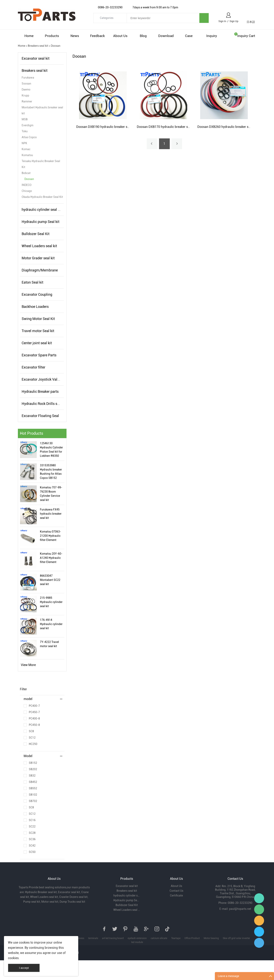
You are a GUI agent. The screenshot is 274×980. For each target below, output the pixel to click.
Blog (143, 36)
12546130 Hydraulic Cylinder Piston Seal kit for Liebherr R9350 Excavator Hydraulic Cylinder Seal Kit (51, 450)
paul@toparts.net (240, 909)
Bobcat (26, 173)
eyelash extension (137, 938)
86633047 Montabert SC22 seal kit (50, 580)
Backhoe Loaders (35, 307)
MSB (25, 119)
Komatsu (27, 155)
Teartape (176, 938)
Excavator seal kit (36, 58)
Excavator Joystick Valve (41, 379)
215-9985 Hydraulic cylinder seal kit (51, 602)
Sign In (222, 21)
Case (189, 36)
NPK (24, 143)
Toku (25, 131)
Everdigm (27, 125)
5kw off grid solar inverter (236, 938)
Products (52, 36)
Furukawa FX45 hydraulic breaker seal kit (51, 514)
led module (137, 942)
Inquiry (212, 36)
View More (28, 665)
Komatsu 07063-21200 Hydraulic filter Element (50, 536)
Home (29, 36)
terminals (93, 938)
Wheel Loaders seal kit (39, 246)
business (79, 938)
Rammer (27, 101)
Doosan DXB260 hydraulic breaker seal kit (227, 127)
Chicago (27, 191)
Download (166, 36)
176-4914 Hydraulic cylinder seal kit (51, 624)
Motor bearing (211, 938)
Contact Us (176, 891)
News (75, 36)
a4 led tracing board (113, 938)
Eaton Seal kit (32, 282)
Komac (26, 149)
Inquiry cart (246, 36)
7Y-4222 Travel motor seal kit (49, 644)
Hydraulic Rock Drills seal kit (44, 404)
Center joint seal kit (37, 343)
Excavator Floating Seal (40, 416)
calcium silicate (159, 938)
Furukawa (28, 78)
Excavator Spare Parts (39, 355)
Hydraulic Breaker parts (40, 391)
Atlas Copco (29, 137)
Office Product (192, 938)
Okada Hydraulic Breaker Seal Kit (42, 197)
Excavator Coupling (37, 294)
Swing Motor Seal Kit (38, 319)
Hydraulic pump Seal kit (41, 222)
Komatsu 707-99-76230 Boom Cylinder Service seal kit (51, 494)
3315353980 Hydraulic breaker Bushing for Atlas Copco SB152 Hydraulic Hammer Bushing (52, 472)
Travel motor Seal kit (38, 331)
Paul (259, 932)
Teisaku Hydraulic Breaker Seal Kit (41, 164)
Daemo (26, 89)
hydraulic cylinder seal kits (43, 210)
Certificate (176, 895)
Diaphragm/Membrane (40, 270)
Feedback (97, 36)
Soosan (26, 84)
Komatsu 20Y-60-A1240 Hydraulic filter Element (51, 558)
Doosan (56, 46)
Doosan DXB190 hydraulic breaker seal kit (106, 127)
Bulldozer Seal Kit (36, 234)
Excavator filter (33, 367)
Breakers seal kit (38, 46)
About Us (120, 36)
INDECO (27, 185)
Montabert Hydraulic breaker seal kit (42, 110)
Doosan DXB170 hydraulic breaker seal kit (166, 127)
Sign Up (234, 21)
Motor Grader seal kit (38, 258)
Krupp (25, 95)
